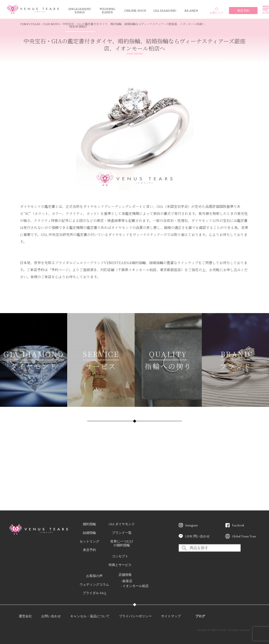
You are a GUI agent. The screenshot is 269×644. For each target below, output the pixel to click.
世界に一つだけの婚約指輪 (122, 543)
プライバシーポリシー (135, 616)
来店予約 (89, 550)
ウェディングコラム (94, 584)
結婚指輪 (89, 533)
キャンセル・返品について (90, 616)
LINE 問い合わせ (197, 536)
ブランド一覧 (122, 533)
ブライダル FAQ (94, 593)
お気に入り (217, 11)
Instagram (192, 525)
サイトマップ (171, 616)
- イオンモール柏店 (135, 586)
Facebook (238, 525)
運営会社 (25, 616)
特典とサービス (120, 565)
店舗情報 (125, 575)
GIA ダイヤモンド (122, 524)
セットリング (89, 541)
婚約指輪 (89, 524)
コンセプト (120, 556)
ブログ (200, 616)
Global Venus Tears (244, 536)
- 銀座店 (127, 581)
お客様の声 (94, 576)
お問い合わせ (51, 616)
